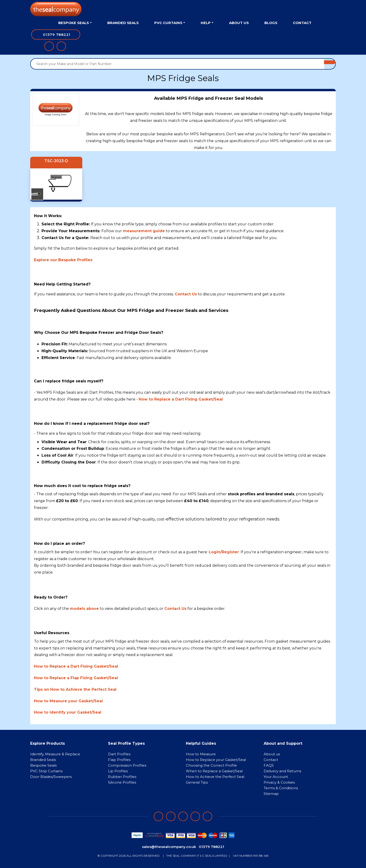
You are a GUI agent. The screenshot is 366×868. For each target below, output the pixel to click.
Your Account (276, 777)
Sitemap (271, 794)
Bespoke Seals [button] (74, 23)
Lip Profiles (118, 771)
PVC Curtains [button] (168, 23)
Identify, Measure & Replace (55, 754)
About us (272, 754)
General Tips (197, 782)
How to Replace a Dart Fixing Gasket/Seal (181, 399)
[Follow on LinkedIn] (171, 816)
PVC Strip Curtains (46, 771)
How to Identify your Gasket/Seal (68, 712)
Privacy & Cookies (279, 782)
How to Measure (201, 754)
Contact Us (175, 609)
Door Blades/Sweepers (51, 777)
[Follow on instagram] (183, 816)
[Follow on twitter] (195, 816)
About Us (239, 23)
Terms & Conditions (281, 788)
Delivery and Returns (282, 771)
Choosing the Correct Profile (211, 765)
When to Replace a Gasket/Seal (214, 771)
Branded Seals (123, 23)
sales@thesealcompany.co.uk (169, 847)
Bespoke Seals (43, 765)
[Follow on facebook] (158, 816)
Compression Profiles (127, 765)
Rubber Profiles (122, 777)
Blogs (271, 23)
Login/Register (224, 552)
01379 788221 (211, 847)
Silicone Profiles (122, 782)
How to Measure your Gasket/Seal (68, 701)
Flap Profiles (119, 760)
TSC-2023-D (56, 161)
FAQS (269, 765)
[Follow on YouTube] (208, 816)
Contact (302, 23)
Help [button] (206, 23)
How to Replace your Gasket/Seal (216, 760)
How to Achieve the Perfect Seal (215, 777)
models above (84, 609)
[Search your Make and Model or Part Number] (177, 64)
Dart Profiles (119, 754)
